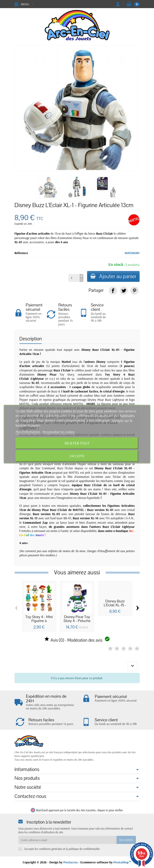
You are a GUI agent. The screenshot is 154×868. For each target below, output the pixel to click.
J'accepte (77, 456)
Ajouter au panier (113, 276)
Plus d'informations (28, 432)
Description (31, 339)
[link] (113, 291)
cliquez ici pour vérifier (110, 810)
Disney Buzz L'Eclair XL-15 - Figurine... (115, 605)
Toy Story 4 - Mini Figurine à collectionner (39, 621)
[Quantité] (73, 278)
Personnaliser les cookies (59, 432)
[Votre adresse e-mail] (68, 840)
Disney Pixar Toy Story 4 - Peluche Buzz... (77, 621)
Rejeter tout (77, 443)
